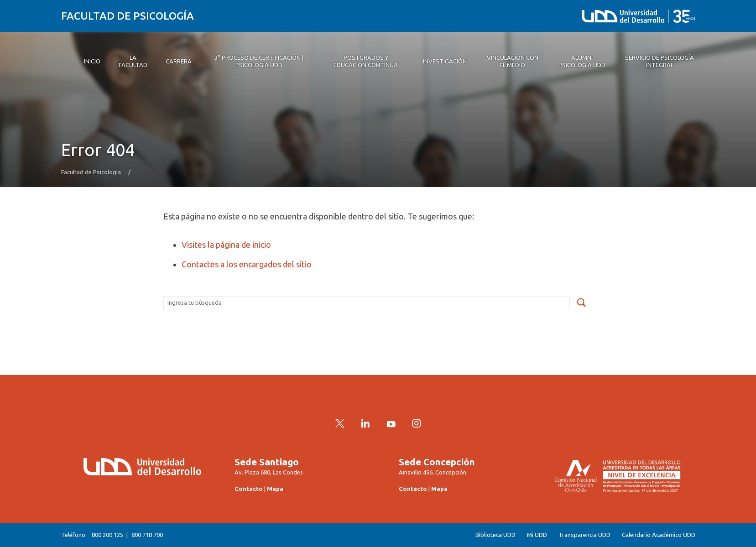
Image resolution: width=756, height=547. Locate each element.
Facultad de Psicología (128, 16)
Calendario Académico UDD (659, 535)
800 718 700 (147, 535)
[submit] (581, 303)
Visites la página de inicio (226, 245)
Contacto (249, 489)
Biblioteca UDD (495, 535)
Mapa (275, 489)
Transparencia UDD (584, 535)
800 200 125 (107, 535)
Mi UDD (537, 535)
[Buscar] (367, 303)
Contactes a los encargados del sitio (247, 264)
